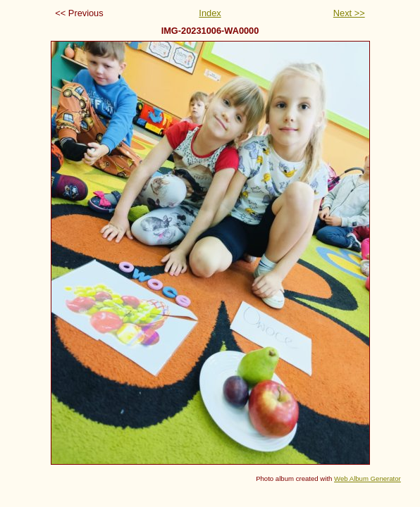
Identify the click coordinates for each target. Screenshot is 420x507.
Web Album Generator (367, 478)
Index (210, 13)
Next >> (349, 13)
